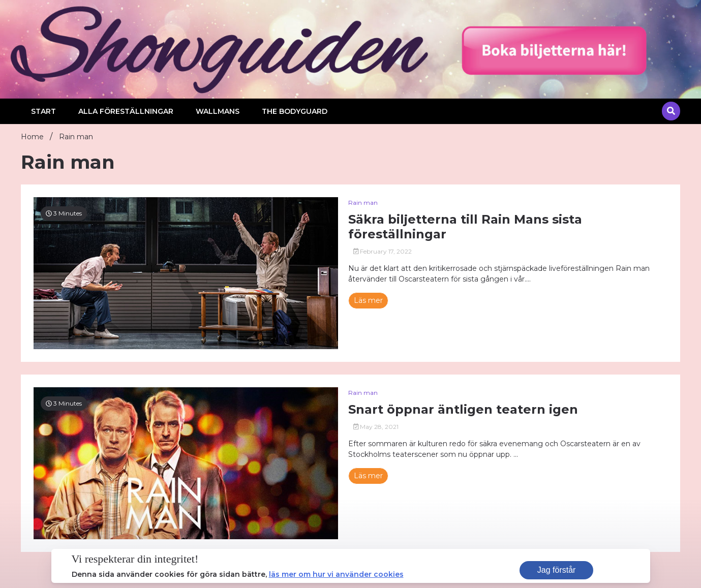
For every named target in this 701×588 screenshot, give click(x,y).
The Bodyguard (295, 111)
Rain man (363, 203)
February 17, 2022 (383, 251)
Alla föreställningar (126, 111)
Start (43, 111)
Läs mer (368, 300)
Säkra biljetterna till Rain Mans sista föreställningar (465, 227)
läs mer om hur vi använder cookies (336, 574)
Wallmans (218, 111)
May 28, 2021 (376, 427)
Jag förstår (557, 570)
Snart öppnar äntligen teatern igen (463, 410)
